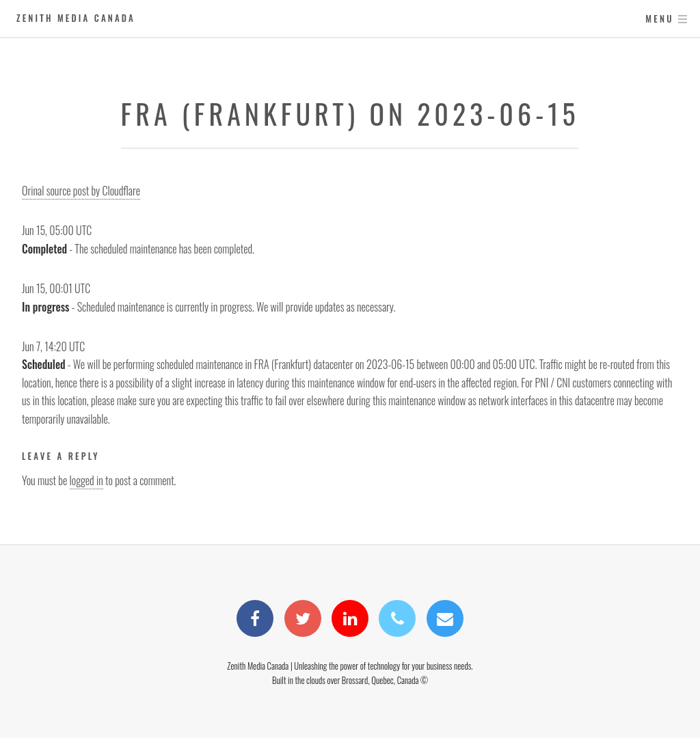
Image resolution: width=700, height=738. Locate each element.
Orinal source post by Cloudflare (81, 191)
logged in (86, 480)
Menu (659, 19)
